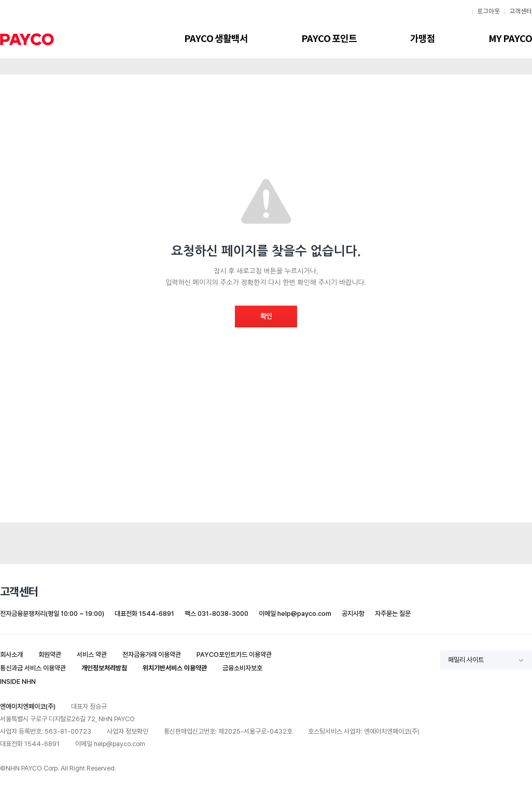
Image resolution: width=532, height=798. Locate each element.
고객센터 (521, 12)
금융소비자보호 (242, 668)
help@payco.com (304, 614)
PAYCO (27, 39)
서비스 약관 (92, 655)
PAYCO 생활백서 (216, 39)
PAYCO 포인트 (329, 39)
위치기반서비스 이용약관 (175, 668)
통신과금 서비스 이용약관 (33, 668)
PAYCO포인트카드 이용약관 (234, 655)
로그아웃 (488, 12)
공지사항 (353, 614)
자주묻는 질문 (393, 614)
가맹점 (423, 39)
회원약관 (50, 655)
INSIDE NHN (18, 682)
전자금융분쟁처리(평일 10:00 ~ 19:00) (52, 614)
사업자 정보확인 (128, 731)
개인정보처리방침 (104, 668)
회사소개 (11, 655)
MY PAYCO (510, 39)
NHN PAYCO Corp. (32, 768)
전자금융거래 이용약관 (152, 655)
